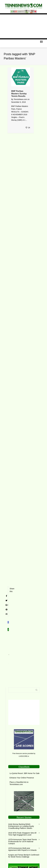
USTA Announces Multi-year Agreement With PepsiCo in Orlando (22, 836)
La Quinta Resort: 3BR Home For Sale (25, 760)
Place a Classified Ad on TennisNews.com (19, 770)
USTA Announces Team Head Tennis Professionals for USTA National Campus (23, 828)
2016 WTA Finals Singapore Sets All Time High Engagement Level (22, 821)
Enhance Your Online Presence (22, 765)
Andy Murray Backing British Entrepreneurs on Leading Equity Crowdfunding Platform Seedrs (21, 813)
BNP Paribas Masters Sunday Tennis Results (19, 94)
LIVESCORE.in (24, 743)
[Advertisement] (23, 26)
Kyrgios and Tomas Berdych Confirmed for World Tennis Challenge (23, 843)
